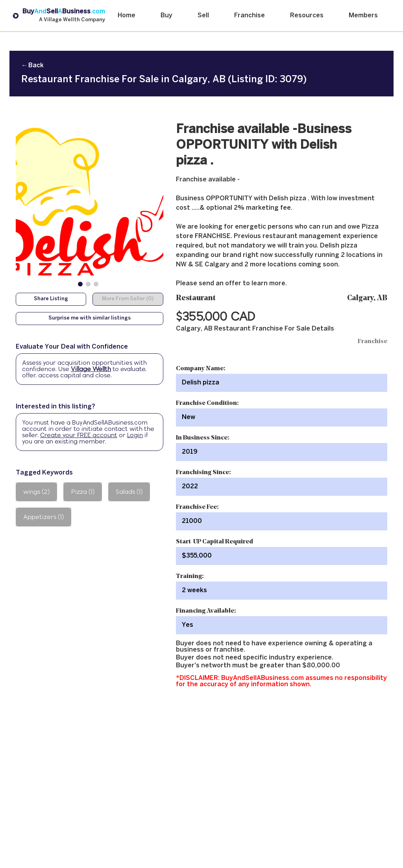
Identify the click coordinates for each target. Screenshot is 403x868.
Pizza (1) (83, 492)
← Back (32, 66)
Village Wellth (91, 369)
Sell (203, 16)
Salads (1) (129, 492)
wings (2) (36, 492)
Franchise (250, 16)
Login (135, 435)
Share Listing (51, 299)
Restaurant (196, 298)
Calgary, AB (367, 298)
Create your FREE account (79, 435)
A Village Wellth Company (72, 20)
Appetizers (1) (43, 517)
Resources (307, 16)
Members (363, 16)
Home (127, 16)
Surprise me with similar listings (90, 318)
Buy (166, 16)
